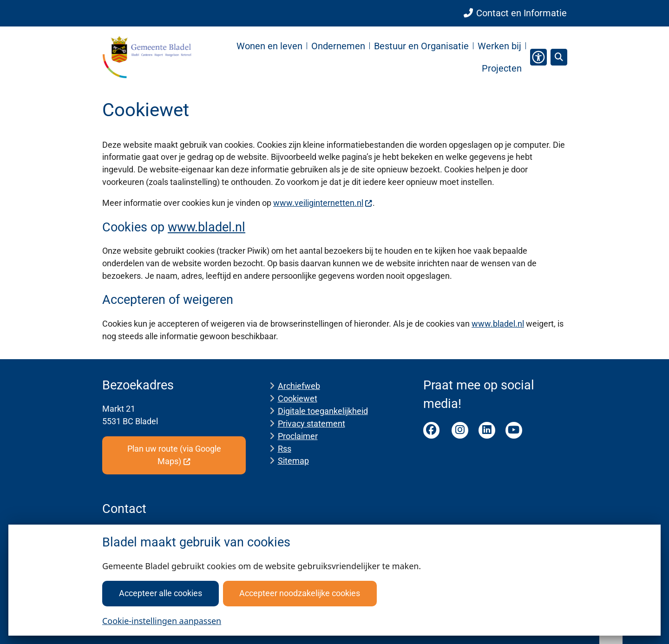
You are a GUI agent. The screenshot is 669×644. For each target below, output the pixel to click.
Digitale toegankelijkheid (323, 411)
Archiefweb (299, 386)
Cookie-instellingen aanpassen (162, 621)
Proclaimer (298, 436)
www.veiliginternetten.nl (323, 203)
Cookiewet (298, 398)
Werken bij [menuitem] (499, 46)
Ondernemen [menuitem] (338, 46)
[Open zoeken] (559, 57)
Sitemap (293, 461)
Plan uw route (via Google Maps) (174, 455)
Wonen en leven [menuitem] (269, 46)
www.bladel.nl (207, 227)
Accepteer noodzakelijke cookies (300, 593)
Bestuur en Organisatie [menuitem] (421, 46)
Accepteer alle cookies (161, 593)
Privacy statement (312, 424)
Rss (285, 449)
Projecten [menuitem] (502, 68)
